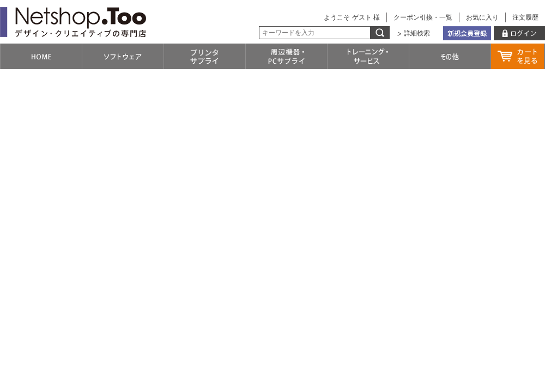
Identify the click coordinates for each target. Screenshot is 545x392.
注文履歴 (525, 17)
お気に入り (482, 17)
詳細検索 (417, 33)
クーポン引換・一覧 (423, 17)
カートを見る (517, 56)
